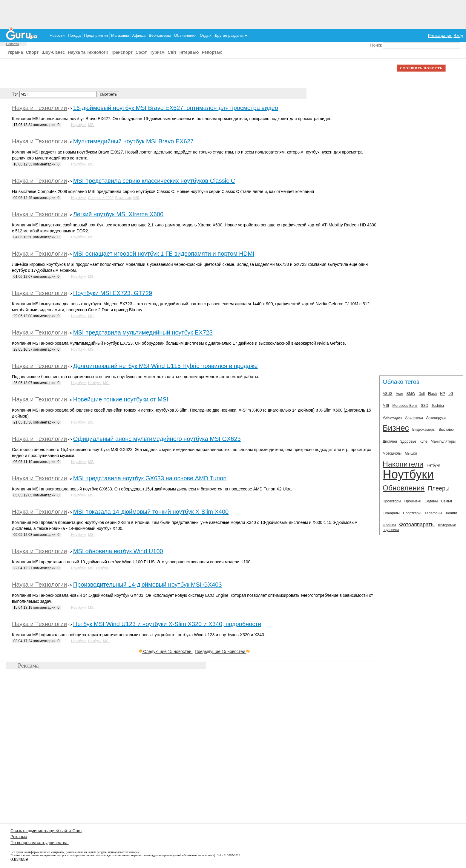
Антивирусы (436, 418)
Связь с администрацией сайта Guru (46, 831)
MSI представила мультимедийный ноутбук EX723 (143, 332)
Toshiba (437, 406)
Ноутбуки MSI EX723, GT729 (113, 293)
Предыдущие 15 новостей (222, 651)
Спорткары (412, 513)
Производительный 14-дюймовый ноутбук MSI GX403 (148, 585)
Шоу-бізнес (53, 52)
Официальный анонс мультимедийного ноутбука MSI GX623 (157, 439)
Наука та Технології (88, 52)
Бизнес (396, 428)
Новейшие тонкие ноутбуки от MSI (121, 399)
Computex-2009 (101, 198)
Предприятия (96, 35)
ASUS (388, 394)
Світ (172, 52)
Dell (422, 394)
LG (451, 394)
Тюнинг (451, 513)
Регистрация (440, 36)
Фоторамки (447, 525)
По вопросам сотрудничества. (40, 843)
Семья (446, 501)
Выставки (123, 198)
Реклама (19, 837)
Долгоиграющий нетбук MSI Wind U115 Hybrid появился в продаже (165, 366)
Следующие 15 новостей (165, 651)
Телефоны (433, 513)
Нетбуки (95, 383)
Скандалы (391, 513)
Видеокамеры (424, 430)
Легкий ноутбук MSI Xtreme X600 (118, 214)
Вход (458, 36)
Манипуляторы (443, 441)
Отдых (206, 35)
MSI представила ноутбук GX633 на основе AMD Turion (150, 478)
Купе (424, 441)
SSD (425, 406)
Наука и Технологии (39, 108)
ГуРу (220, 855)
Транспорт (122, 52)
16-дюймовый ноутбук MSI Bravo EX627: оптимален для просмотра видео (176, 108)
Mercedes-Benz (405, 406)
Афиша (139, 35)
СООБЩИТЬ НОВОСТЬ (421, 68)
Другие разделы (231, 35)
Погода (74, 35)
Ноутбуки (79, 125)
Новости (57, 35)
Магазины (120, 35)
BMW (411, 394)
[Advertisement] (233, 13)
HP (443, 394)
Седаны (431, 501)
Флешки (389, 525)
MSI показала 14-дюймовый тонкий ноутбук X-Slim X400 (151, 512)
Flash (432, 394)
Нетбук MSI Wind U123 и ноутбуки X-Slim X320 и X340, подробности (167, 624)
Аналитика (414, 418)
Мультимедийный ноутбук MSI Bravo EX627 (133, 141)
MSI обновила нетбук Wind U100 (118, 551)
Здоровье (408, 441)
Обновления (404, 488)
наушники (391, 530)
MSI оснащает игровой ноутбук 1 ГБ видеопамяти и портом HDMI (164, 254)
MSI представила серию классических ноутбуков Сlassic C (154, 181)
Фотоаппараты (417, 525)
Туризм (157, 52)
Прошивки (413, 501)
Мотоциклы (392, 453)
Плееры (439, 488)
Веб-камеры (160, 35)
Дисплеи (390, 441)
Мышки (411, 453)
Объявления (185, 35)
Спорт (32, 52)
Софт (141, 52)
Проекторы (392, 501)
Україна (15, 52)
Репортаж (212, 52)
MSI (91, 125)
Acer (400, 394)
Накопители (403, 464)
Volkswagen (392, 418)
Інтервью (189, 52)
